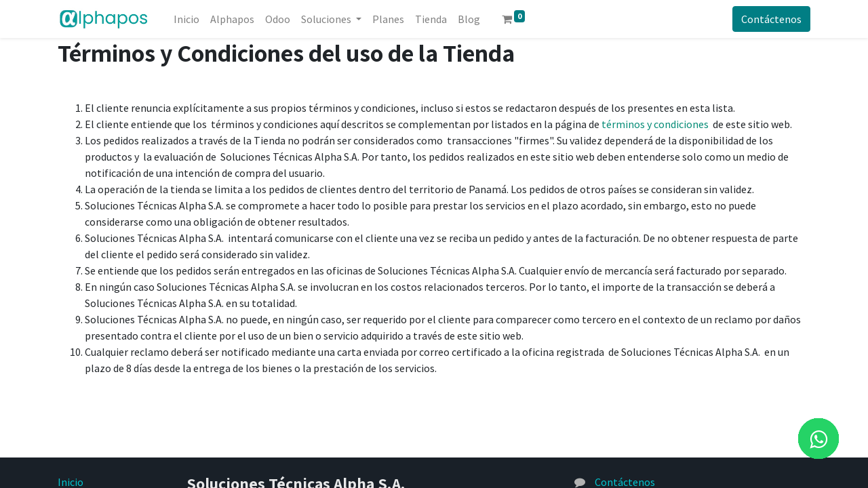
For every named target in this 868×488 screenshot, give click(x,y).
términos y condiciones (655, 124)
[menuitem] (186, 19)
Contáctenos (771, 19)
